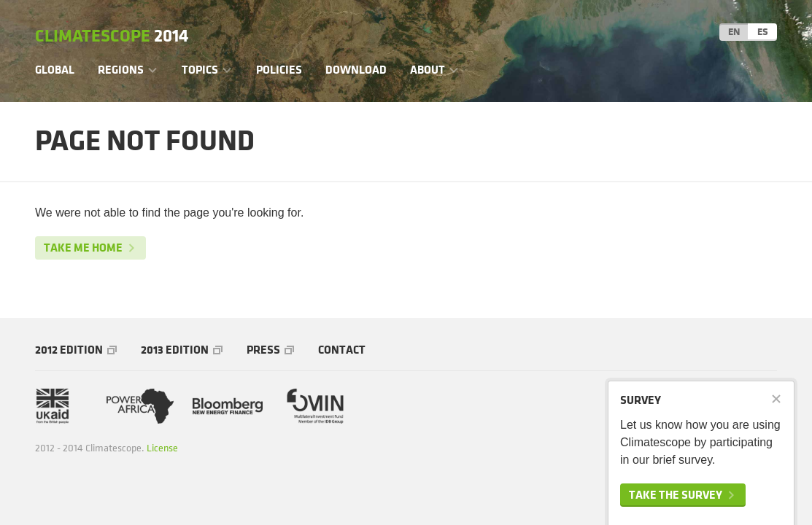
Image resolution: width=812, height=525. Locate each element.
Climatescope (112, 36)
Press (263, 350)
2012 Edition (69, 350)
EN (734, 32)
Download (356, 70)
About (428, 70)
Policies (279, 70)
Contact (342, 350)
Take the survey (676, 495)
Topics (200, 70)
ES (763, 32)
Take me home (83, 248)
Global (55, 70)
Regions (121, 70)
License (162, 448)
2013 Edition (175, 350)
